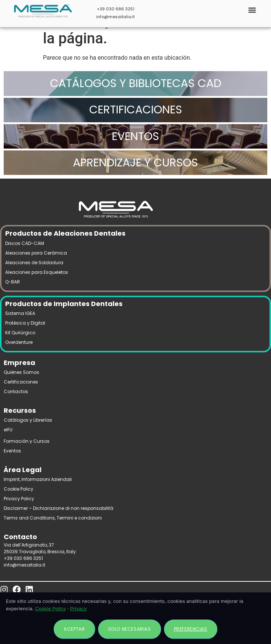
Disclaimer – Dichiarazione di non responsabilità (58, 508)
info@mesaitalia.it (116, 17)
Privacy (78, 608)
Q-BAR (13, 282)
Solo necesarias (130, 629)
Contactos (16, 391)
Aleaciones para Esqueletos (37, 272)
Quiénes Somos (21, 372)
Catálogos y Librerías (28, 420)
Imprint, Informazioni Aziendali (38, 479)
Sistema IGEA (20, 313)
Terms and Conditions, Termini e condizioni (53, 518)
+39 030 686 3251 (116, 9)
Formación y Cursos (27, 441)
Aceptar (74, 629)
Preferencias (191, 629)
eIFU (8, 430)
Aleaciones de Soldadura (34, 263)
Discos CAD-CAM (25, 243)
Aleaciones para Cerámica (36, 253)
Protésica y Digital (25, 323)
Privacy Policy (19, 499)
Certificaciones (21, 382)
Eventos (12, 451)
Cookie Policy (19, 489)
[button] (252, 10)
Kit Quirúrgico (20, 333)
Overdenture (19, 342)
